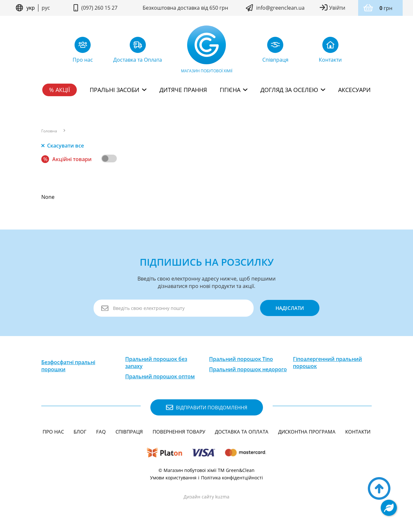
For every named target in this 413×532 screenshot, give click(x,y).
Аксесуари (354, 90)
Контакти (358, 432)
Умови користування (173, 478)
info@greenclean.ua (280, 8)
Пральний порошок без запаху (156, 363)
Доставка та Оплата (242, 432)
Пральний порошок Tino (241, 359)
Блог (80, 432)
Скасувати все (63, 146)
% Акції (60, 90)
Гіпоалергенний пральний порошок (327, 363)
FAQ (101, 432)
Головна (49, 131)
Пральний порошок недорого (248, 369)
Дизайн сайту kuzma (206, 497)
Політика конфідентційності (232, 478)
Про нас (53, 432)
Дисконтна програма (307, 432)
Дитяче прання (183, 90)
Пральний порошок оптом (160, 376)
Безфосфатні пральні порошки (68, 366)
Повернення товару (179, 432)
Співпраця (129, 432)
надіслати (290, 308)
